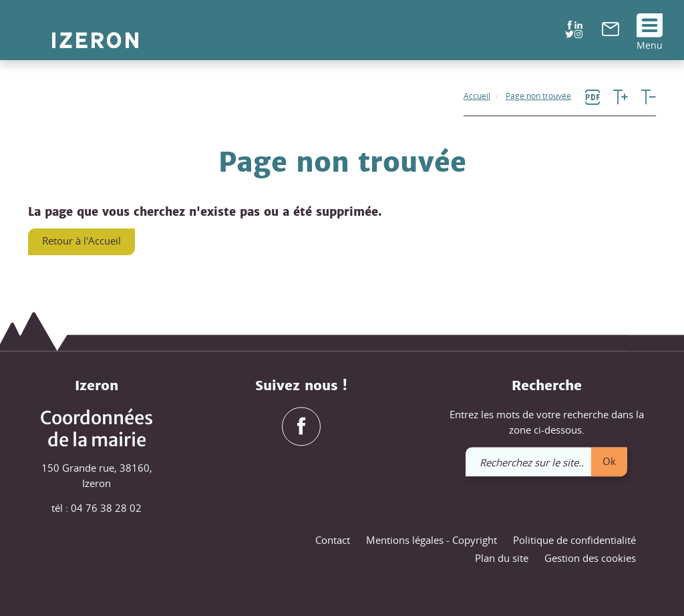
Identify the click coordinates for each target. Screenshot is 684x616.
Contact (333, 540)
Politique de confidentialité (574, 540)
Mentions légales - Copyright (432, 540)
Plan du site (502, 559)
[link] (611, 32)
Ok (609, 461)
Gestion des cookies (590, 559)
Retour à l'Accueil (81, 241)
